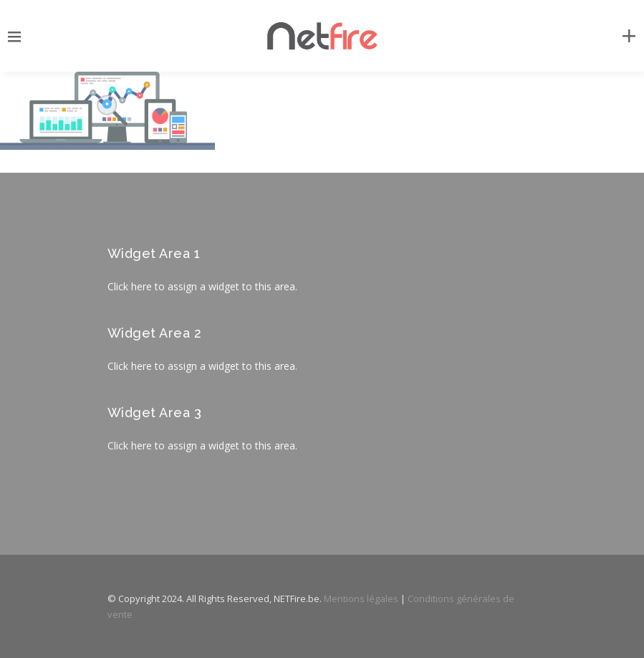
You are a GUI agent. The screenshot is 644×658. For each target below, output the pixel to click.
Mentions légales (361, 599)
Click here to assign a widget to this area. (202, 286)
